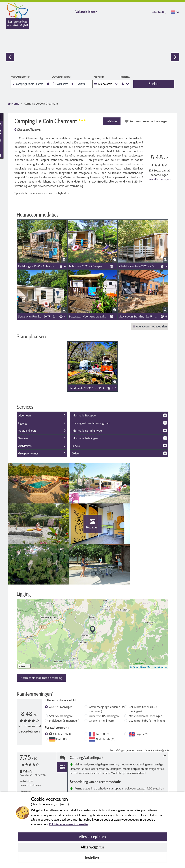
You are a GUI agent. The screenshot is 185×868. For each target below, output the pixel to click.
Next (175, 57)
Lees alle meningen (159, 179)
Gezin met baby (147, 686)
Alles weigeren (92, 847)
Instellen (92, 858)
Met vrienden (146, 681)
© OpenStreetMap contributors (149, 632)
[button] (93, 595)
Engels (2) (142, 699)
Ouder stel (104, 681)
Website (111, 121)
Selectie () (159, 12)
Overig (101, 686)
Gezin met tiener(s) (143, 674)
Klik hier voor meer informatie (68, 824)
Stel (61, 681)
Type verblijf (98, 77)
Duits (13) (62, 704)
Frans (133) (102, 699)
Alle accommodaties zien (150, 326)
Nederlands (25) (106, 704)
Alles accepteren (92, 837)
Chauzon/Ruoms (27, 130)
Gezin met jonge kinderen (107, 674)
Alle (61, 672)
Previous (10, 57)
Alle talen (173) (62, 699)
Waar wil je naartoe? (20, 77)
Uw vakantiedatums (61, 77)
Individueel (64, 686)
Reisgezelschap (125, 77)
